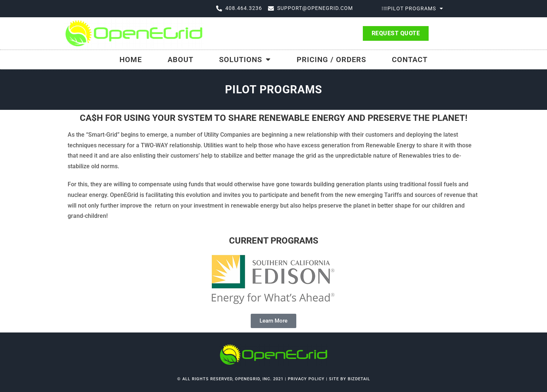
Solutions (245, 60)
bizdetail (359, 379)
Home (131, 60)
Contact (410, 60)
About (180, 60)
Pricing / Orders (331, 60)
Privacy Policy (307, 379)
